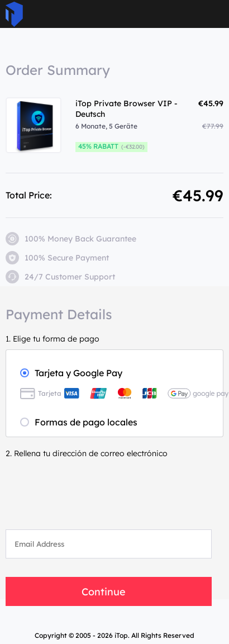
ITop (14, 14)
